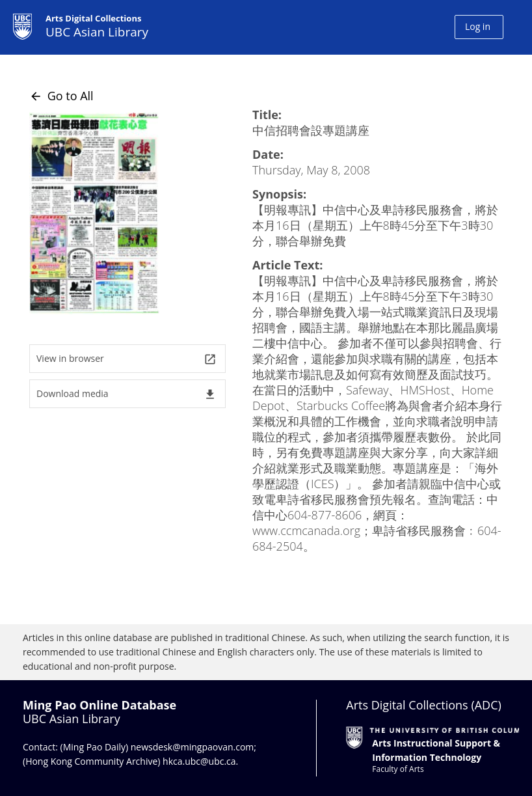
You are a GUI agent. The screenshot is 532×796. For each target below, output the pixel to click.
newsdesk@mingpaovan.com (193, 747)
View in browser (126, 359)
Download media (126, 394)
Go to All (61, 96)
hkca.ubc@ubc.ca (199, 761)
